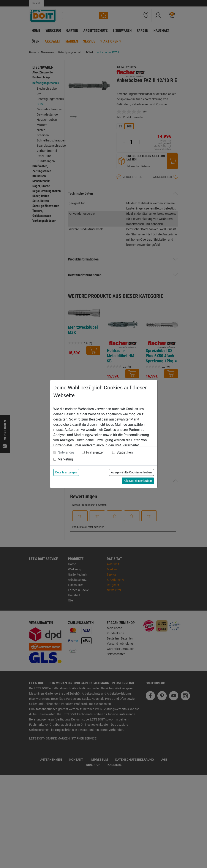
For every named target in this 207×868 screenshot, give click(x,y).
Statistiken (125, 452)
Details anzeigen (66, 472)
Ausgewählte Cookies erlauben (131, 472)
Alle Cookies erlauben (138, 481)
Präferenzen (95, 452)
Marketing (65, 459)
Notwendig (66, 452)
